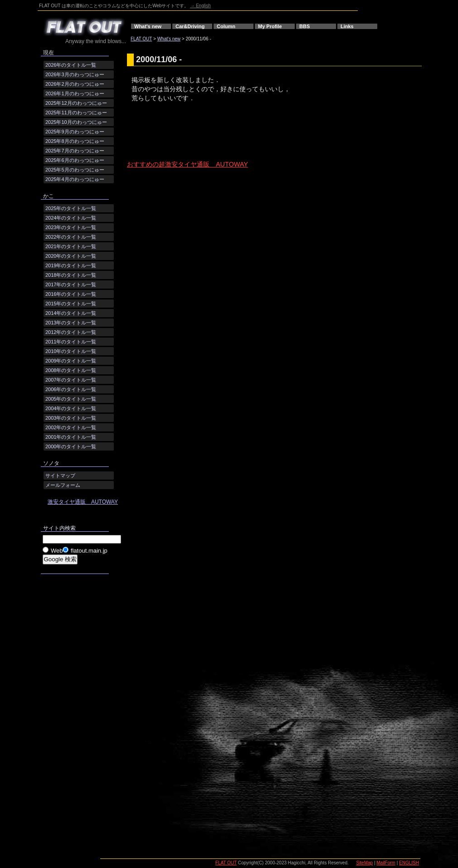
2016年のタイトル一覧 (71, 294)
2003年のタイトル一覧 (71, 418)
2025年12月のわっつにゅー (76, 103)
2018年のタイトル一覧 (71, 275)
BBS (305, 26)
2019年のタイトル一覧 (71, 265)
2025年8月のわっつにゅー (75, 141)
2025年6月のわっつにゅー (75, 160)
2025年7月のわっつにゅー (75, 151)
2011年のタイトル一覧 (71, 342)
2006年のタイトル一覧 (71, 389)
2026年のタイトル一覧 (71, 65)
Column (226, 26)
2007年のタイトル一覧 (71, 380)
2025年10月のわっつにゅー (76, 122)
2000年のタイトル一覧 (71, 446)
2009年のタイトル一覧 (71, 361)
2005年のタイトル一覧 (71, 399)
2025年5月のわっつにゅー (75, 170)
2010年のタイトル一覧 (71, 351)
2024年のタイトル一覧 (71, 218)
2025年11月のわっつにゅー (76, 113)
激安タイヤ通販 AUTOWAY (83, 502)
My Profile (270, 26)
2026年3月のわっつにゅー (75, 74)
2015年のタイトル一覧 (71, 304)
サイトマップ (60, 476)
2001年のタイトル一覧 (71, 437)
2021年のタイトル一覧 (71, 246)
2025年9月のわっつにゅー (75, 132)
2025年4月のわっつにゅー (75, 179)
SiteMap (364, 863)
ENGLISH (409, 863)
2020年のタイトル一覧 (71, 256)
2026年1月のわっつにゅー (75, 93)
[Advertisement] (233, 139)
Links (347, 26)
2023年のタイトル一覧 (71, 227)
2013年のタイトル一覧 (71, 323)
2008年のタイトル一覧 (71, 370)
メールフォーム (63, 485)
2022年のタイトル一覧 (71, 237)
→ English (200, 6)
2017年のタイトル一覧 (71, 284)
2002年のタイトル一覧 (71, 427)
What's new (148, 26)
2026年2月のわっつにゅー (75, 84)
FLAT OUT (141, 39)
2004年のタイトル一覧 (71, 408)
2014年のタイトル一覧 (71, 313)
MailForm (386, 863)
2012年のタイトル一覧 (71, 332)
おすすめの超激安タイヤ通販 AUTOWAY (188, 164)
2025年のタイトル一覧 (71, 208)
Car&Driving (190, 26)
